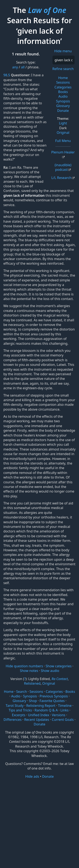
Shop (33, 701)
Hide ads (32, 776)
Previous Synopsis (54, 696)
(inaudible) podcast (63, 167)
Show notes (29, 671)
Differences (13, 720)
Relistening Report (41, 706)
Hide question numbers (24, 666)
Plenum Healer (63, 152)
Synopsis (63, 101)
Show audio (50, 671)
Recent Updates (37, 720)
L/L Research (61, 178)
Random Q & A (46, 710)
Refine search (63, 69)
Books (63, 92)
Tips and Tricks (20, 710)
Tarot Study (15, 706)
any (15, 67)
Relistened (32, 683)
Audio (63, 96)
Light (63, 123)
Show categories (58, 666)
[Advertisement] (39, 823)
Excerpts (19, 715)
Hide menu (63, 51)
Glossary (63, 106)
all (23, 67)
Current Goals (63, 720)
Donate (63, 111)
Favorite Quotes (52, 701)
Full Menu (63, 141)
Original (63, 133)
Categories (63, 87)
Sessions (63, 82)
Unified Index (39, 715)
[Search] (64, 60)
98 (5, 75)
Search (22, 692)
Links (65, 710)
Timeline (65, 706)
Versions (59, 715)
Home (63, 78)
